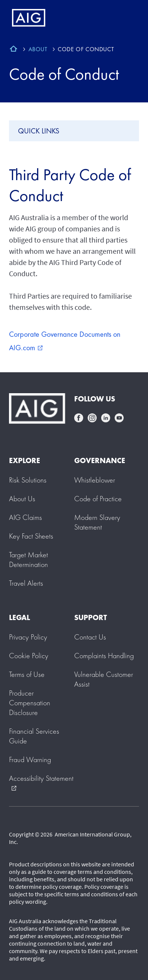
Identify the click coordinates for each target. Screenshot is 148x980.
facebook (79, 418)
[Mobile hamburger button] (126, 18)
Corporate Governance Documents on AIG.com (65, 341)
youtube (119, 418)
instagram (92, 418)
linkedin (106, 418)
